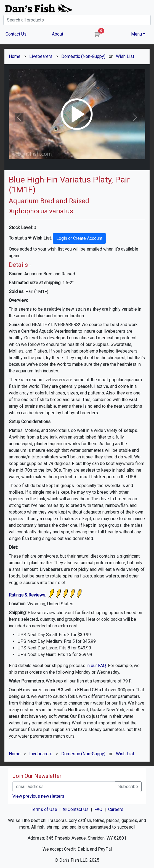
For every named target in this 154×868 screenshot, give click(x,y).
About (58, 34)
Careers (116, 809)
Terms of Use (44, 809)
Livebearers (41, 56)
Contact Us (16, 34)
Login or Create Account (79, 238)
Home (15, 56)
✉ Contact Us (76, 809)
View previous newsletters (38, 796)
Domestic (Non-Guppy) (83, 56)
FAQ (98, 809)
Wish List (125, 56)
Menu (136, 34)
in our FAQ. (97, 666)
